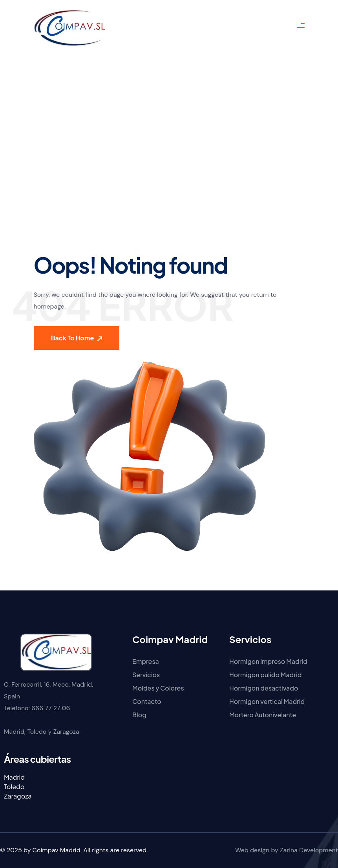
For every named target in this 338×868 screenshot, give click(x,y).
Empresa (146, 661)
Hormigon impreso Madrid (268, 661)
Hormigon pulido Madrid (265, 675)
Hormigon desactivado (264, 688)
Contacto (147, 701)
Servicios (146, 675)
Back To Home (77, 338)
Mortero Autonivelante (263, 715)
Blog (139, 715)
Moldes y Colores (158, 688)
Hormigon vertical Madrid (267, 701)
